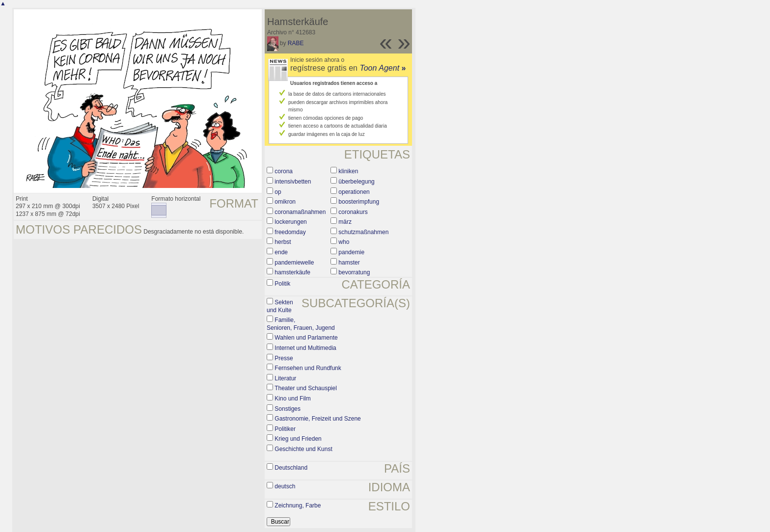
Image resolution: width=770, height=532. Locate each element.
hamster (349, 263)
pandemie (351, 252)
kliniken (348, 171)
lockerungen (290, 222)
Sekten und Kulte (280, 306)
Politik (282, 284)
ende (281, 252)
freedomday (290, 232)
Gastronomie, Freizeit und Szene (317, 419)
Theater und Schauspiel (306, 388)
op (278, 192)
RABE (296, 43)
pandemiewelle (294, 263)
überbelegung (356, 182)
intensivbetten (293, 182)
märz (345, 222)
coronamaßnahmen (300, 212)
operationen (354, 192)
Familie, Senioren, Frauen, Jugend (301, 324)
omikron (285, 202)
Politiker (285, 429)
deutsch (285, 486)
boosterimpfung (359, 202)
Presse (284, 358)
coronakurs (353, 212)
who (344, 242)
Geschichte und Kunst (303, 449)
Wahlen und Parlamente (306, 338)
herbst (283, 242)
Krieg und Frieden (298, 439)
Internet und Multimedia (305, 348)
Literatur (285, 378)
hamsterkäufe (292, 272)
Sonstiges (288, 409)
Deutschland (291, 468)
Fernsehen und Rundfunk (308, 368)
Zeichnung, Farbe (298, 505)
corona (284, 171)
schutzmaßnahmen (363, 232)
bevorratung (354, 272)
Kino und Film (292, 399)
